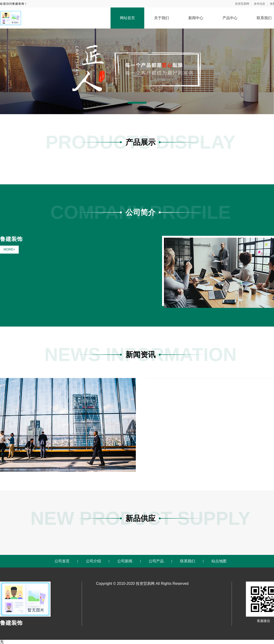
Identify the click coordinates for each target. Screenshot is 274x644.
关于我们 (162, 18)
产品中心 (230, 18)
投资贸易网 (242, 4)
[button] (137, 103)
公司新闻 (125, 561)
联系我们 (188, 561)
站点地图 (219, 561)
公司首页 (62, 561)
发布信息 (259, 4)
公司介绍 (93, 561)
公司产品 (156, 561)
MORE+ (9, 249)
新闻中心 (196, 18)
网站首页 (127, 18)
